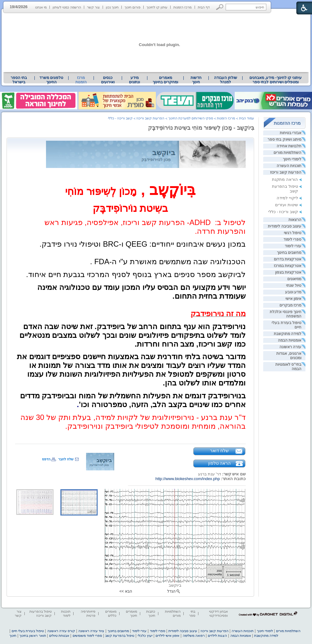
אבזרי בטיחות (291, 133)
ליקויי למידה (287, 198)
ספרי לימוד (292, 239)
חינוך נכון (112, 7)
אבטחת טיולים (59, 636)
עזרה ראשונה (290, 347)
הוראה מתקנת (285, 179)
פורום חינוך (133, 7)
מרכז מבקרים (290, 305)
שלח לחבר (66, 459)
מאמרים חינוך (131, 613)
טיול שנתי (294, 285)
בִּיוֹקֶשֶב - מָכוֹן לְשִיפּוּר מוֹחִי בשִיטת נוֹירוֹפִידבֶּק (201, 128)
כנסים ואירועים (108, 80)
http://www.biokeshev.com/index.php (188, 479)
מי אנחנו (41, 7)
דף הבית (204, 7)
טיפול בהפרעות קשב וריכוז (41, 613)
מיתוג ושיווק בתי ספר (284, 139)
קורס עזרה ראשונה (61, 631)
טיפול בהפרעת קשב (120, 636)
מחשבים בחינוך (289, 253)
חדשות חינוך (196, 80)
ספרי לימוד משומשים (87, 636)
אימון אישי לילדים (167, 636)
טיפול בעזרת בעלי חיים (28, 631)
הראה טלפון (220, 463)
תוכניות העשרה (289, 166)
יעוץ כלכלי (145, 636)
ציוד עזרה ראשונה (91, 631)
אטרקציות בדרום (288, 259)
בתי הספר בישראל (19, 80)
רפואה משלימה (194, 636)
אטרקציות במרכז (288, 266)
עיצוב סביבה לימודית (285, 226)
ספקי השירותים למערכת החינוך (191, 118)
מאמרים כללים (111, 613)
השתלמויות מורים (287, 153)
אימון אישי (293, 299)
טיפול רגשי (293, 233)
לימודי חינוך (292, 159)
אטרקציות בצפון (288, 272)
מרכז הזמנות (182, 7)
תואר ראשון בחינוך (33, 636)
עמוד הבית (247, 118)
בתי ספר (192, 613)
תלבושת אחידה (289, 146)
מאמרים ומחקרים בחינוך (165, 80)
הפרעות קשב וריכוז (286, 172)
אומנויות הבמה (290, 340)
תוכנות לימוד (66, 613)
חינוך (13, 636)
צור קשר (93, 7)
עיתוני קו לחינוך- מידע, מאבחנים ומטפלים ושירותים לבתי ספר (276, 80)
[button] (220, 7)
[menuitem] (276, 80)
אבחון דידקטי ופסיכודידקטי (218, 613)
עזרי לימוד (293, 246)
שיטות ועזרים (286, 205)
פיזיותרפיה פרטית (88, 613)
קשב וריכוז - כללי (283, 212)
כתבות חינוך (151, 613)
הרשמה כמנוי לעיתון (67, 7)
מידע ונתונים (134, 80)
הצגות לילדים (217, 636)
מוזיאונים (294, 279)
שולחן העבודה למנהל (226, 80)
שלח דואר (219, 451)
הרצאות (295, 220)
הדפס (46, 459)
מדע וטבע (293, 292)
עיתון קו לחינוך (157, 7)
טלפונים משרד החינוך (51, 80)
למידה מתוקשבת (288, 334)
